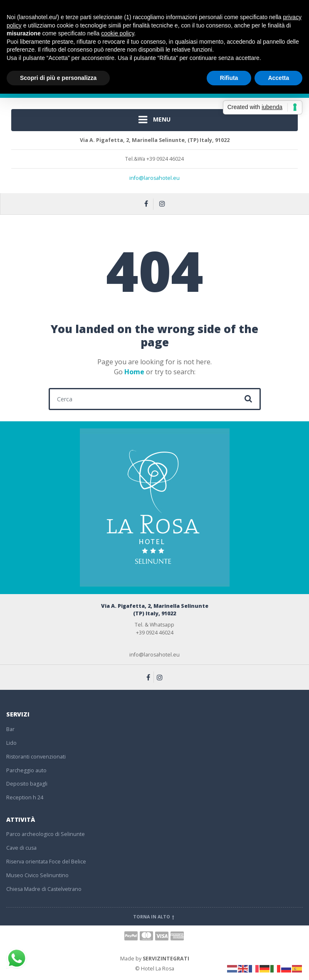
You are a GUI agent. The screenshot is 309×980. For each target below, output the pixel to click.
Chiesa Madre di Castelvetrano (44, 889)
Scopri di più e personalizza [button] (58, 78)
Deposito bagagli (27, 784)
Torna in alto (154, 917)
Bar (10, 729)
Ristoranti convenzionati (36, 757)
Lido (11, 743)
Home (134, 372)
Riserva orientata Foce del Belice (46, 862)
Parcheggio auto (26, 770)
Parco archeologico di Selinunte (46, 834)
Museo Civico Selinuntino (37, 875)
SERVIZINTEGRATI (166, 959)
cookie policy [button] (117, 33)
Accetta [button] (278, 78)
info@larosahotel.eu (154, 178)
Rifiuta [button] (229, 78)
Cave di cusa (21, 848)
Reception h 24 (25, 797)
